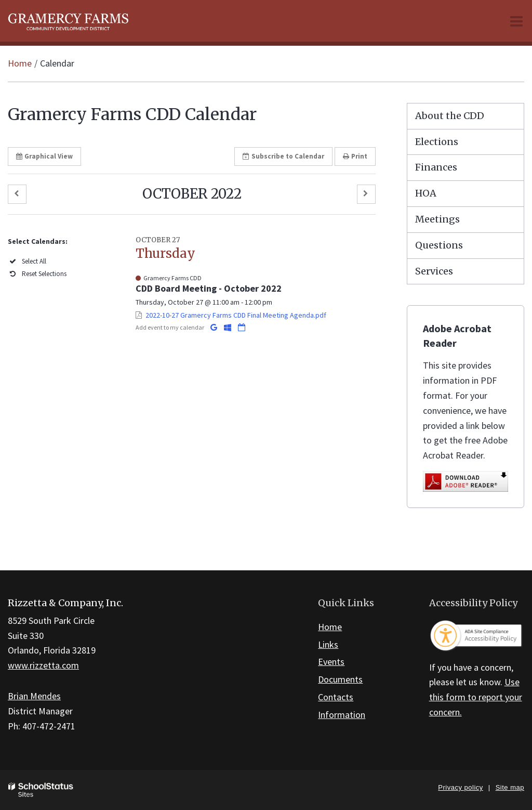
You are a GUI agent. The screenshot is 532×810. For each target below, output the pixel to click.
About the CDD (450, 116)
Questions (439, 245)
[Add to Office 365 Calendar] (228, 327)
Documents (340, 679)
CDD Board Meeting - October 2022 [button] (209, 288)
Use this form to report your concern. (476, 697)
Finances (436, 167)
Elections (437, 142)
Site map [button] (510, 787)
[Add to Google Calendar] (215, 327)
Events (331, 662)
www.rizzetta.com (43, 665)
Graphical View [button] (44, 156)
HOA (426, 193)
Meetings (437, 219)
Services (434, 271)
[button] (17, 194)
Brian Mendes (34, 696)
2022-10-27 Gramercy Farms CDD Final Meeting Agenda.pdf (236, 315)
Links (328, 644)
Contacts (336, 697)
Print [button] (355, 156)
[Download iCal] (242, 327)
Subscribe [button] (283, 156)
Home (20, 63)
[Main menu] (516, 21)
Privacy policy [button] (460, 787)
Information (342, 715)
